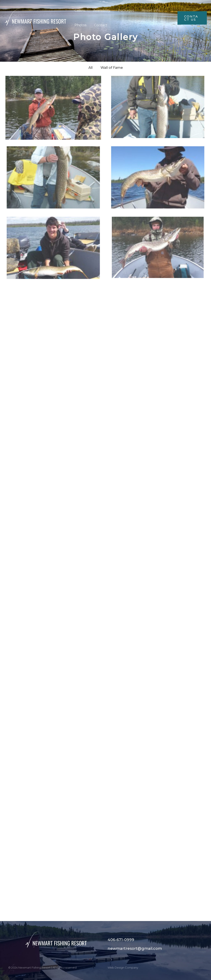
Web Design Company (123, 967)
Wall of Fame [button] (112, 68)
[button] (192, 18)
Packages (123, 11)
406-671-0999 (121, 940)
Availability (100, 11)
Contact (99, 25)
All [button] (91, 68)
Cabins (79, 11)
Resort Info (147, 11)
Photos (80, 25)
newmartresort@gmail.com (135, 949)
